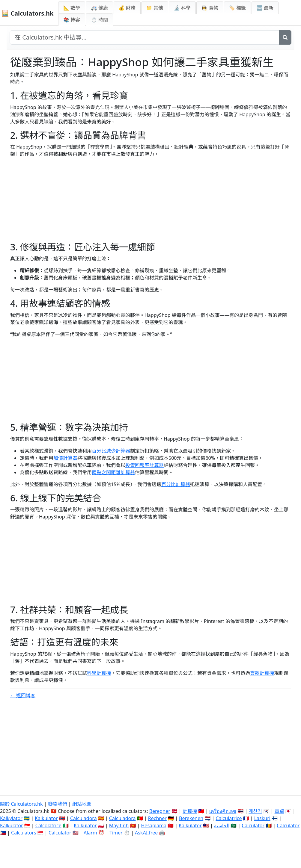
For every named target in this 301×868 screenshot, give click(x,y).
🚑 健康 (99, 8)
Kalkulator (46, 818)
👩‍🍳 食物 (210, 8)
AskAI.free (146, 833)
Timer (116, 833)
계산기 (255, 811)
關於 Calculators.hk (21, 804)
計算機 (190, 811)
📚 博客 (72, 20)
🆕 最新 (265, 8)
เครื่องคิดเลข (223, 811)
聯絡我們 (58, 804)
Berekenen (191, 818)
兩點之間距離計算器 (113, 472)
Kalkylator (11, 818)
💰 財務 (127, 8)
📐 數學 (72, 8)
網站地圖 (82, 804)
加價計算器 (65, 458)
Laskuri (262, 818)
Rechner (157, 818)
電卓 (279, 811)
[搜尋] (285, 37)
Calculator (253, 825)
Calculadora (83, 818)
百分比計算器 (176, 484)
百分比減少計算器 (111, 451)
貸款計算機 (262, 673)
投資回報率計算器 (145, 465)
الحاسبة (222, 825)
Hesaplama (154, 825)
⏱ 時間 (99, 20)
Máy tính (119, 825)
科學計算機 (99, 673)
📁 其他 (155, 8)
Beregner (160, 811)
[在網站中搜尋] (144, 37)
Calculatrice (229, 818)
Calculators (24, 833)
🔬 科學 (182, 8)
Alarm (90, 833)
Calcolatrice (48, 825)
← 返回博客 (23, 695)
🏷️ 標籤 (237, 8)
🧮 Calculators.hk (27, 13)
